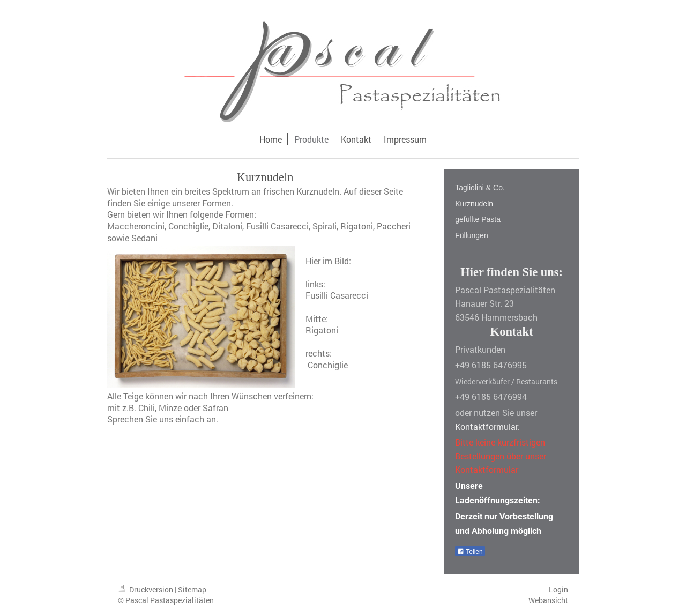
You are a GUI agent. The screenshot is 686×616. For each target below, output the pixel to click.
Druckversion (146, 589)
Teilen (470, 552)
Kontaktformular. (487, 426)
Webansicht (548, 600)
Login (558, 589)
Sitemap (192, 589)
